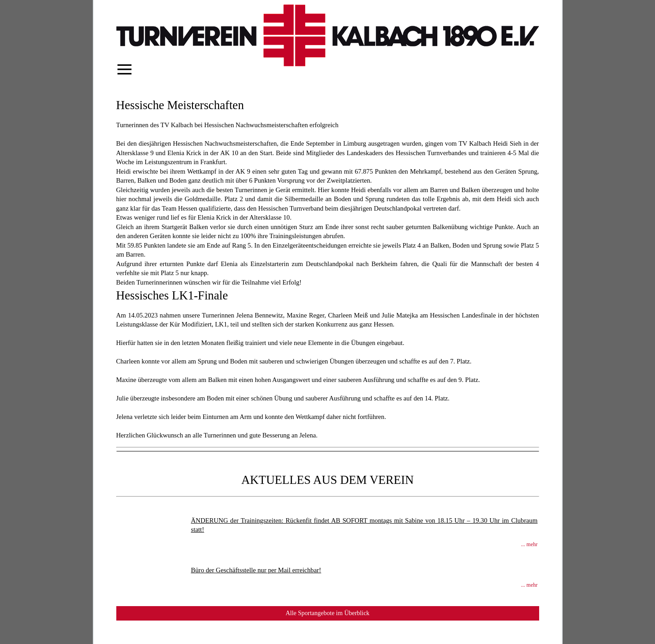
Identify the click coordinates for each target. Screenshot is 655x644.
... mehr (529, 544)
